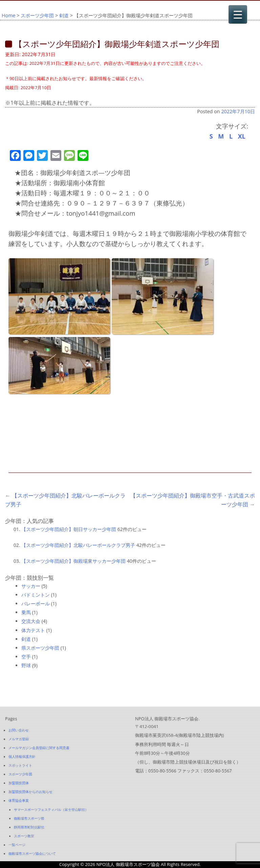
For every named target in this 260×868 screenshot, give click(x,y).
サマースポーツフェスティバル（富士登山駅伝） (51, 810)
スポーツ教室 (24, 836)
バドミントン (36, 595)
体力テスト (33, 630)
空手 (26, 657)
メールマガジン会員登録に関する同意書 (39, 748)
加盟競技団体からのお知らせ (30, 792)
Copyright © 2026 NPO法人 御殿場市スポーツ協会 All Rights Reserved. (130, 864)
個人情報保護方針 (22, 756)
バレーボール (36, 604)
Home (9, 15)
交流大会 (31, 621)
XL (242, 136)
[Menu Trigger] (238, 14)
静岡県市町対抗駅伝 (29, 827)
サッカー (31, 586)
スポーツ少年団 (37, 15)
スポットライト (20, 765)
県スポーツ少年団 (40, 648)
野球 (26, 665)
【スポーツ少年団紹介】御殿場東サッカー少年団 (73, 561)
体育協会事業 (19, 800)
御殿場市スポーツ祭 (29, 818)
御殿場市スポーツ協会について (32, 853)
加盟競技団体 (19, 783)
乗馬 (26, 612)
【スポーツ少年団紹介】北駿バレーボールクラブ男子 (78, 545)
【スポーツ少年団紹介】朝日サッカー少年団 (69, 529)
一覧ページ (17, 845)
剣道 (64, 15)
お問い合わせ (19, 730)
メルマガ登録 (19, 739)
